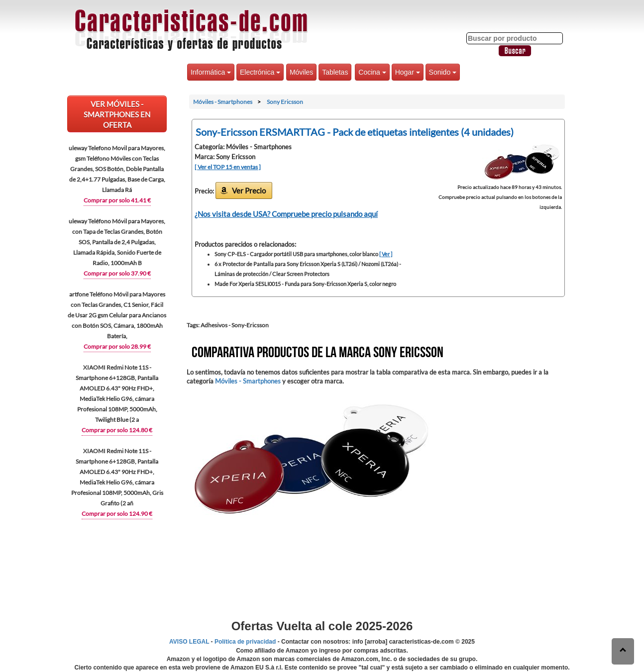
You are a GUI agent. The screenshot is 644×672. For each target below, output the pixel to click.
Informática (211, 72)
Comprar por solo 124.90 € (117, 514)
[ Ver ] (386, 254)
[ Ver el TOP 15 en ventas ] (228, 167)
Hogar (408, 72)
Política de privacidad (245, 642)
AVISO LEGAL (189, 642)
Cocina (372, 72)
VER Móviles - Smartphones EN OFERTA (117, 114)
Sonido (443, 72)
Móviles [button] (301, 72)
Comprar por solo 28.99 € (117, 346)
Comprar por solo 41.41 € (117, 200)
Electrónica (260, 72)
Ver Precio (249, 191)
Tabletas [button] (335, 72)
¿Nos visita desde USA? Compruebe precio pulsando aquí (286, 214)
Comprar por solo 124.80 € (117, 430)
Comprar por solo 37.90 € (117, 273)
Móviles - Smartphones (248, 381)
